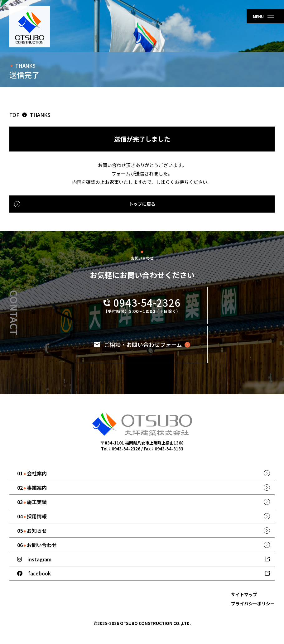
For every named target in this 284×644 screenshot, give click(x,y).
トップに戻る (142, 204)
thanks (40, 115)
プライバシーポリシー (253, 603)
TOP (14, 115)
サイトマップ (244, 594)
